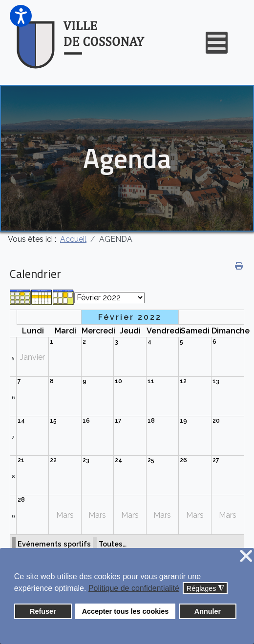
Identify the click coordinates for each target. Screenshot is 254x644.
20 (216, 421)
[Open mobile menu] (217, 43)
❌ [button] (246, 556)
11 (151, 381)
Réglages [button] (205, 589)
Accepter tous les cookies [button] (126, 611)
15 (53, 421)
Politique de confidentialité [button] (134, 588)
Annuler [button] (208, 611)
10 (118, 381)
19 (183, 421)
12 (183, 381)
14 (21, 421)
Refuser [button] (43, 611)
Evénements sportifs (54, 544)
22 (53, 460)
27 (216, 460)
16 (86, 421)
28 (21, 500)
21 (21, 460)
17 (118, 421)
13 (216, 381)
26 (183, 460)
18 (151, 421)
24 (118, 460)
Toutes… (113, 544)
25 (151, 460)
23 (86, 460)
